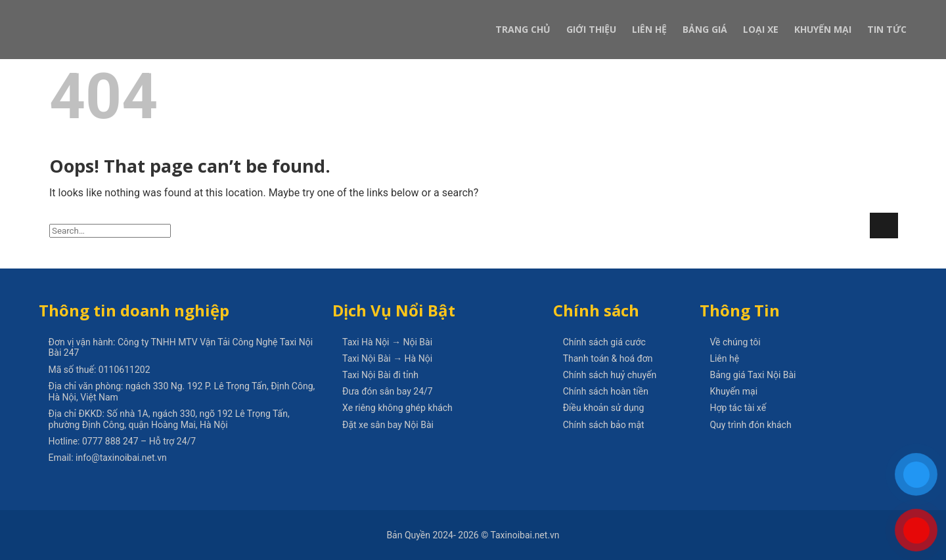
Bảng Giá (705, 29)
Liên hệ (724, 358)
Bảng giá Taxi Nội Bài (753, 375)
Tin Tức (887, 29)
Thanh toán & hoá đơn (608, 358)
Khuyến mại (733, 391)
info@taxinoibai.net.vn (121, 458)
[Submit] (884, 226)
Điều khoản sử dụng (604, 408)
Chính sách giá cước (604, 342)
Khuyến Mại (823, 29)
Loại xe (761, 29)
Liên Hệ (649, 29)
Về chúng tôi (735, 342)
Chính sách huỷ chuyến (610, 375)
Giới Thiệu (591, 29)
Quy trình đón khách (750, 425)
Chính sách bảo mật (604, 425)
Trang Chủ (523, 29)
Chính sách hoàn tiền (606, 391)
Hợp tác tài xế (738, 408)
